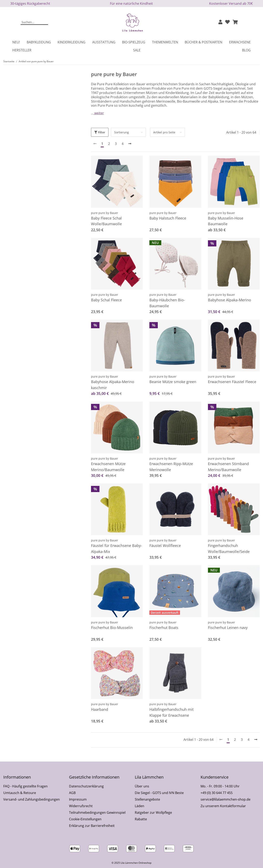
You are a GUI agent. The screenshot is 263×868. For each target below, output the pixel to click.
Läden (140, 806)
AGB (72, 793)
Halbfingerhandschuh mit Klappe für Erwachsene (171, 712)
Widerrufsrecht (81, 806)
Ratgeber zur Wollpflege (153, 813)
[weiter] (130, 144)
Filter (100, 132)
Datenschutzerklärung (86, 786)
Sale (137, 50)
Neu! (16, 42)
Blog (246, 50)
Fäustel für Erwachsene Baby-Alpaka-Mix (117, 548)
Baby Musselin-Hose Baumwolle (226, 221)
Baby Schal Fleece (106, 300)
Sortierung (122, 132)
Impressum (78, 799)
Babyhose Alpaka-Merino (230, 300)
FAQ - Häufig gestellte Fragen (25, 786)
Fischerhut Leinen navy (228, 628)
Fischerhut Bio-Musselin (112, 628)
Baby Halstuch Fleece (168, 218)
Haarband (100, 709)
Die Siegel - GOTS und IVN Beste (159, 793)
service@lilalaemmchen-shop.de (226, 799)
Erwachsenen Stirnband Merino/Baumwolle (228, 467)
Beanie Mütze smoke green (173, 382)
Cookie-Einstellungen (85, 819)
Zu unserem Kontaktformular (223, 806)
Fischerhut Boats (164, 628)
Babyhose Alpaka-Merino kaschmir (113, 385)
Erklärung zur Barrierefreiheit (92, 826)
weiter (99, 113)
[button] (220, 22)
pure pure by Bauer (105, 213)
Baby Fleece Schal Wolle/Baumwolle (106, 221)
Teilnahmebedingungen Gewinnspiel (97, 813)
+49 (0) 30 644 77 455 (217, 793)
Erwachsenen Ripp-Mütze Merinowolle (171, 467)
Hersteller (22, 50)
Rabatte (141, 819)
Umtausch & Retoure (20, 793)
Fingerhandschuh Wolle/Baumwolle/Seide (229, 548)
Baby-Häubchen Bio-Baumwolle (167, 303)
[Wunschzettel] (227, 22)
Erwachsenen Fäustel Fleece (232, 382)
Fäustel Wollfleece (165, 546)
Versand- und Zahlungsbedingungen (32, 799)
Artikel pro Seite (164, 132)
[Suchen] (32, 22)
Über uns (142, 786)
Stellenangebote (147, 799)
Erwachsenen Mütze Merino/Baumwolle (108, 467)
